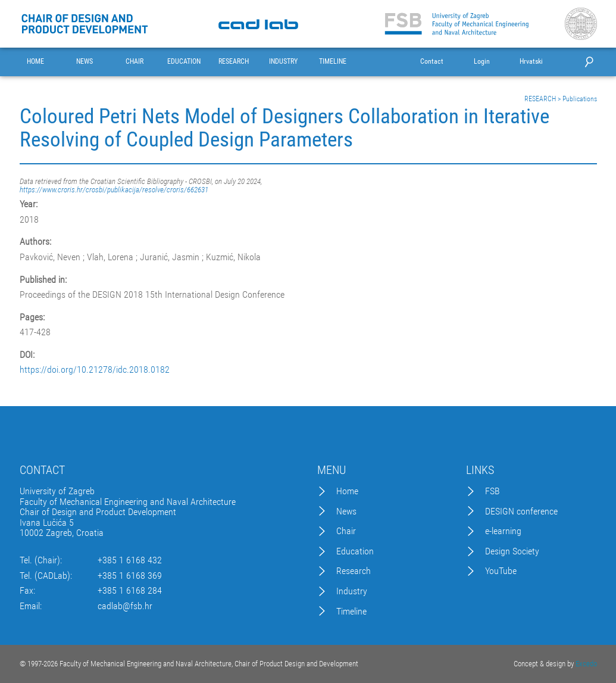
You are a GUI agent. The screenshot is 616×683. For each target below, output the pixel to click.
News (346, 512)
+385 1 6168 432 (130, 560)
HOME (35, 62)
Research (354, 571)
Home (347, 491)
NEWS (85, 62)
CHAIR (135, 62)
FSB (493, 491)
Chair (346, 531)
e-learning (503, 531)
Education (355, 551)
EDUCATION (184, 62)
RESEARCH (234, 62)
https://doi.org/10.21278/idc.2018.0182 (95, 370)
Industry (352, 591)
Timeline (351, 612)
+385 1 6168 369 (130, 576)
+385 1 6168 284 (130, 591)
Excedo (586, 664)
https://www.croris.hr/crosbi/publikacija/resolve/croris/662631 (114, 190)
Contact (432, 62)
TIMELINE (333, 62)
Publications (580, 99)
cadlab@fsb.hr (125, 606)
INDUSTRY (283, 62)
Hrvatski (531, 62)
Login (482, 62)
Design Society (512, 551)
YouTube (501, 571)
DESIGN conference (521, 512)
